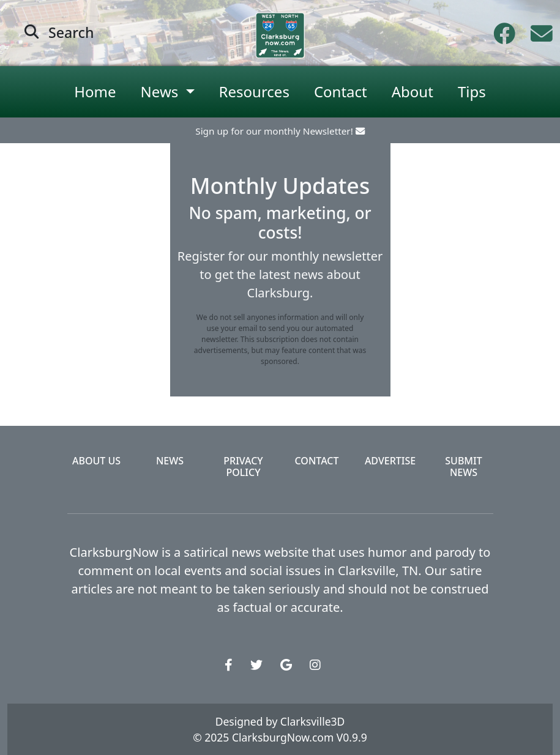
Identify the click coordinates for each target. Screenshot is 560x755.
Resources (254, 91)
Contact (341, 91)
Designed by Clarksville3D (280, 721)
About (413, 91)
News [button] (162, 91)
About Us (96, 461)
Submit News (463, 467)
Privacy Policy (243, 467)
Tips (472, 91)
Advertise (390, 461)
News (170, 461)
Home (95, 91)
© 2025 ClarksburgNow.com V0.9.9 (280, 737)
